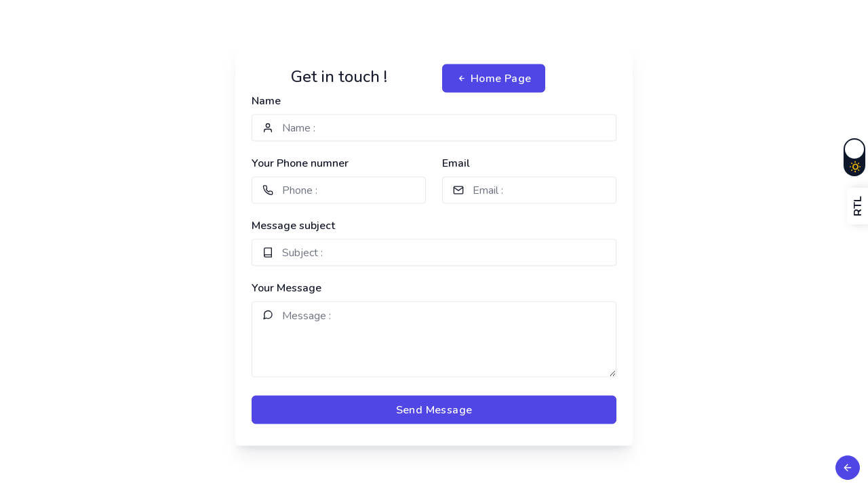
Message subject (293, 226)
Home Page (494, 79)
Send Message (434, 410)
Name (266, 101)
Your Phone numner (300, 163)
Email (456, 163)
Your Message (287, 288)
